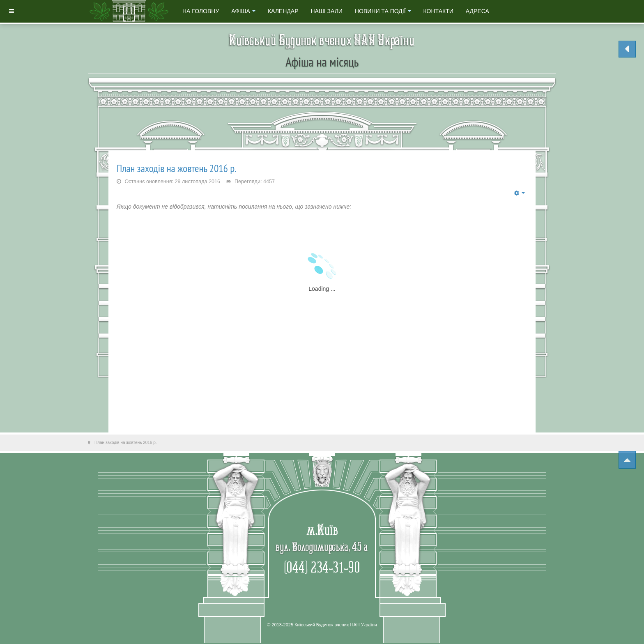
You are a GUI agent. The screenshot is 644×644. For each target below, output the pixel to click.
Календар (283, 11)
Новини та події (383, 11)
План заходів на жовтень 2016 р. (177, 168)
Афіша (243, 11)
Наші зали (326, 11)
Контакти (438, 11)
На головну (201, 11)
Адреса (477, 11)
